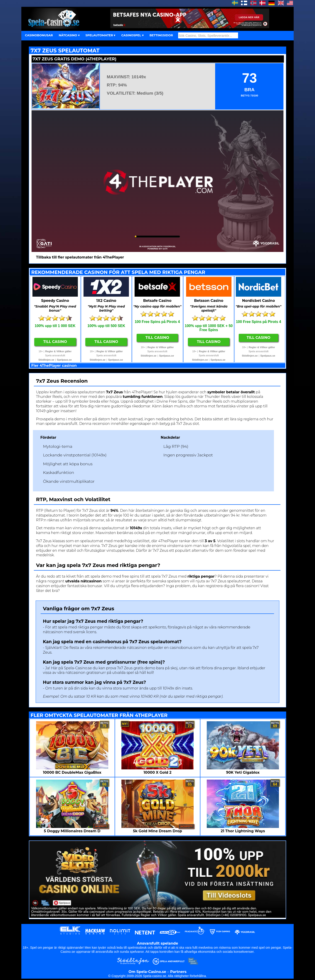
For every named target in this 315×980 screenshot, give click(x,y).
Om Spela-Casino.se (147, 972)
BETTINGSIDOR (161, 35)
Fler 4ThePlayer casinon (54, 366)
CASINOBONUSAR (39, 35)
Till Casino (55, 342)
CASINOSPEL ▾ (132, 35)
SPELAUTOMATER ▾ (101, 35)
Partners (178, 972)
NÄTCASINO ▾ (69, 35)
